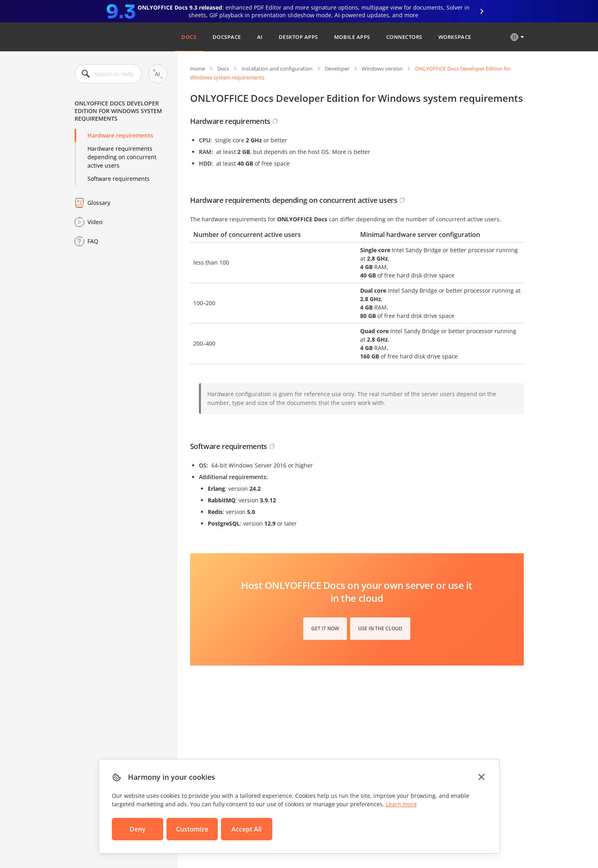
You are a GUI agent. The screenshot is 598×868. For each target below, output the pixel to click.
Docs (189, 37)
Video (95, 222)
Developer (337, 69)
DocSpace (227, 37)
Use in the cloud (380, 628)
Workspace (455, 37)
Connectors (404, 37)
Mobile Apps (352, 37)
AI (260, 37)
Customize (192, 829)
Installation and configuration (277, 69)
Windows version (382, 69)
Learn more (401, 804)
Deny (138, 829)
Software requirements (119, 179)
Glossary (99, 203)
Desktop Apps (298, 37)
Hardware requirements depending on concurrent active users (122, 157)
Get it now (325, 628)
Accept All (246, 829)
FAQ (93, 241)
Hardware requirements (120, 135)
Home (198, 69)
